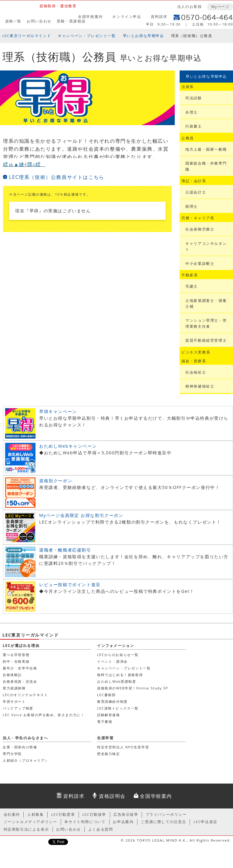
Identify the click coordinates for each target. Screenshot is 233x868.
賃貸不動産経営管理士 (206, 340)
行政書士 (194, 126)
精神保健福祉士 (200, 386)
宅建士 (192, 286)
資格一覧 (13, 21)
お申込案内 (123, 822)
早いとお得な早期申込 (144, 36)
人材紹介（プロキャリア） (26, 760)
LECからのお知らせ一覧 (118, 655)
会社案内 (12, 814)
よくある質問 (101, 829)
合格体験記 (12, 675)
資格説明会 (112, 796)
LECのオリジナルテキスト (25, 695)
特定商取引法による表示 (26, 829)
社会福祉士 (196, 372)
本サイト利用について (85, 822)
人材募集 (35, 814)
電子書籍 (105, 721)
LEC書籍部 (106, 695)
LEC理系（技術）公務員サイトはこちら (57, 177)
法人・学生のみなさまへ (25, 738)
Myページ (220, 7)
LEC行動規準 (94, 814)
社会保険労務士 (200, 229)
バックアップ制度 (18, 708)
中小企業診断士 (200, 263)
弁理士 (192, 112)
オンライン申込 (127, 17)
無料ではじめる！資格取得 (120, 675)
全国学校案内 (90, 17)
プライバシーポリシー (166, 814)
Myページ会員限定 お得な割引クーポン (81, 515)
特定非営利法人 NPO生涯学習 (123, 747)
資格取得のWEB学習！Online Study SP (133, 688)
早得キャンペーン (58, 411)
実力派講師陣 (14, 688)
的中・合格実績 (16, 661)
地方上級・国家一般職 (206, 149)
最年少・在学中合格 (20, 668)
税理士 (192, 206)
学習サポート (14, 701)
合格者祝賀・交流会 (20, 681)
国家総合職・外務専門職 (206, 166)
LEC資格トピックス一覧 (118, 708)
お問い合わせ (39, 21)
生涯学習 (105, 738)
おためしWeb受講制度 (117, 681)
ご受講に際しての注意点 (164, 822)
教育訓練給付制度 (112, 701)
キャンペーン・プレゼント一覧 (87, 36)
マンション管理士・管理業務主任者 (206, 323)
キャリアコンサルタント (206, 246)
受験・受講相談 (71, 21)
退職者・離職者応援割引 (65, 550)
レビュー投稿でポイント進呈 (70, 584)
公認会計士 (196, 192)
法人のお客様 (190, 7)
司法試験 (194, 98)
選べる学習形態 (16, 655)
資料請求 (159, 17)
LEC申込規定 (206, 822)
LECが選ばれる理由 (21, 646)
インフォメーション (116, 646)
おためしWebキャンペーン (68, 446)
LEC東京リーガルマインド (27, 36)
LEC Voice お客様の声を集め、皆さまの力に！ (44, 715)
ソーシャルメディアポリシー (30, 822)
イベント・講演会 (112, 661)
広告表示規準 (126, 814)
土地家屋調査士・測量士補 (206, 303)
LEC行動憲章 (63, 814)
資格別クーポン (56, 481)
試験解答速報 (109, 715)
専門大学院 (12, 754)
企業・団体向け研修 (20, 747)
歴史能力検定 (109, 754)
